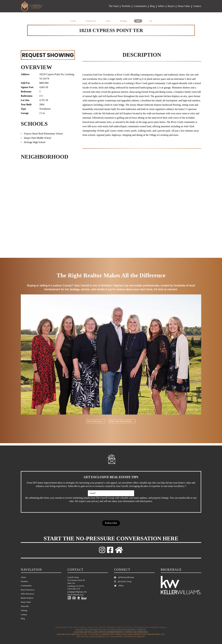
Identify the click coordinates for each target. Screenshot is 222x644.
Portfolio (126, 6)
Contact (24, 615)
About (23, 577)
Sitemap (24, 610)
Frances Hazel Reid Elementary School (43, 134)
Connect (197, 6)
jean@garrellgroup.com (77, 592)
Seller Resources (28, 594)
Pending (123, 21)
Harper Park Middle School (37, 138)
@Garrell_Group (123, 581)
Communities (140, 6)
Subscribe (25, 606)
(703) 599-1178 (74, 589)
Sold (138, 21)
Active (108, 21)
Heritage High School (35, 142)
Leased (73, 21)
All (151, 21)
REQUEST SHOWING (48, 55)
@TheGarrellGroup (124, 577)
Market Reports (27, 598)
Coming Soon (91, 21)
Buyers (171, 6)
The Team (114, 6)
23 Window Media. (158, 627)
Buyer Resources (28, 590)
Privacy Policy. (126, 627)
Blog (152, 6)
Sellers (161, 6)
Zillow (119, 586)
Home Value (184, 6)
